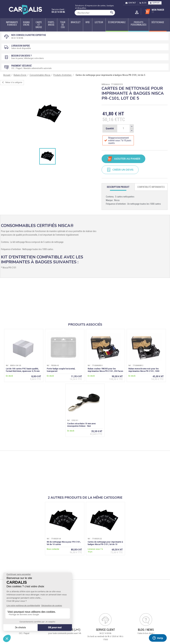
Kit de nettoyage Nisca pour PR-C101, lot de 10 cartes (64, 543)
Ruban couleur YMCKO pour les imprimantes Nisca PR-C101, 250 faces (105, 370)
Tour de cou (63, 25)
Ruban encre (26, 24)
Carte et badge (39, 25)
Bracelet (76, 22)
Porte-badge (51, 24)
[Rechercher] (95, 13)
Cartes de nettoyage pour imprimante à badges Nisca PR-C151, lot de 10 (105, 543)
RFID (88, 22)
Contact (131, 3)
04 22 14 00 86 (58, 12)
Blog (143, 3)
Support (155, 3)
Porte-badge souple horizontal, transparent (61, 370)
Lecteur (99, 22)
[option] (49, 114)
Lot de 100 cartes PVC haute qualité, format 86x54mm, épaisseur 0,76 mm (23, 370)
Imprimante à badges (12, 24)
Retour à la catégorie (12, 82)
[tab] (118, 187)
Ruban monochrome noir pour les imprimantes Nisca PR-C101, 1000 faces (144, 371)
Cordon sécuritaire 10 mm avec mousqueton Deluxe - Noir (82, 425)
